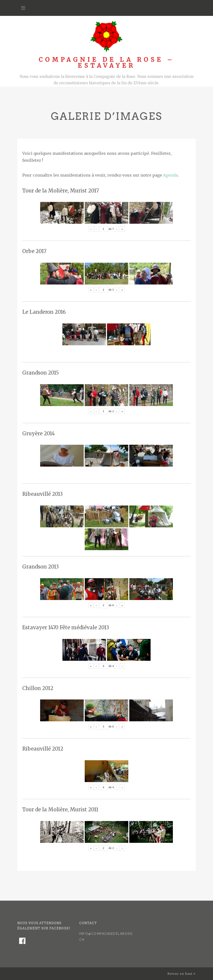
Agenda (170, 175)
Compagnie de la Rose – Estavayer (106, 63)
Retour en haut (182, 974)
